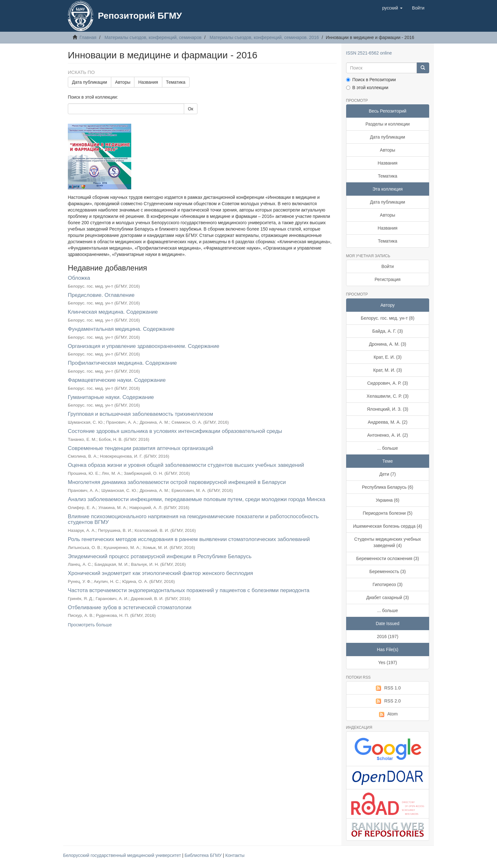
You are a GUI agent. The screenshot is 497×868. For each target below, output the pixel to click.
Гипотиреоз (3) (387, 584)
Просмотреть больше (90, 625)
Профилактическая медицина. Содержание (122, 363)
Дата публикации (90, 82)
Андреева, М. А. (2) (387, 422)
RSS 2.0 (387, 701)
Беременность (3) (387, 571)
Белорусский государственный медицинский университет (123, 855)
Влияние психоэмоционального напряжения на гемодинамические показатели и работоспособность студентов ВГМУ (193, 519)
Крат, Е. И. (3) (388, 357)
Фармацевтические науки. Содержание (117, 380)
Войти (387, 266)
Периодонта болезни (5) (387, 513)
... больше (388, 448)
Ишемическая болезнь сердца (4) (388, 526)
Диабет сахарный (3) (388, 597)
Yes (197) (387, 662)
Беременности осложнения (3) (388, 558)
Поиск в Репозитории (371, 80)
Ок (191, 109)
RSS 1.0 (387, 688)
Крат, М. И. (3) (388, 370)
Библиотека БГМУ (204, 855)
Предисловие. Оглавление (101, 295)
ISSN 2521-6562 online (369, 53)
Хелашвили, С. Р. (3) (388, 396)
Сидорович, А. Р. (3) (388, 383)
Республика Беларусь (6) (388, 487)
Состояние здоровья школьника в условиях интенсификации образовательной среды (175, 431)
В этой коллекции (367, 88)
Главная (88, 37)
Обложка (79, 278)
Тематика (176, 82)
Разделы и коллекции (388, 124)
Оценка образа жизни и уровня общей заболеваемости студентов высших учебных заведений (186, 465)
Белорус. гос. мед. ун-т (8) (387, 318)
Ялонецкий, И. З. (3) (388, 409)
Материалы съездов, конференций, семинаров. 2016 (264, 37)
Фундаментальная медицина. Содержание (121, 329)
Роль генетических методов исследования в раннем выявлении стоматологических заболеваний (189, 539)
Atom (388, 714)
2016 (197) (388, 636)
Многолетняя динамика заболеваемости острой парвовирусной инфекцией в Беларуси (177, 482)
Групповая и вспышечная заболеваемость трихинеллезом (140, 414)
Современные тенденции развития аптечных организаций (141, 448)
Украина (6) (388, 500)
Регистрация (388, 279)
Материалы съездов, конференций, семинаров (153, 37)
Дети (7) (388, 474)
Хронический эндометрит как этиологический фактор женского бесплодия (160, 573)
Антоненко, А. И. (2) (388, 435)
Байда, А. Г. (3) (388, 331)
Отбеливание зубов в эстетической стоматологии (130, 607)
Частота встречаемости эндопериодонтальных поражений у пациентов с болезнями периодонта (189, 590)
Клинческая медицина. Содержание (113, 312)
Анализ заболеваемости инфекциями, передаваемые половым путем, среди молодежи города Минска (197, 499)
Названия (148, 82)
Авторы (123, 82)
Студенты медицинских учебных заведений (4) (388, 542)
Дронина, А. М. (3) (388, 344)
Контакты (235, 855)
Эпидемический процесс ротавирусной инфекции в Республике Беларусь (160, 556)
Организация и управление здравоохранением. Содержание (144, 346)
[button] (392, 8)
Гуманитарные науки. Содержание (111, 397)
